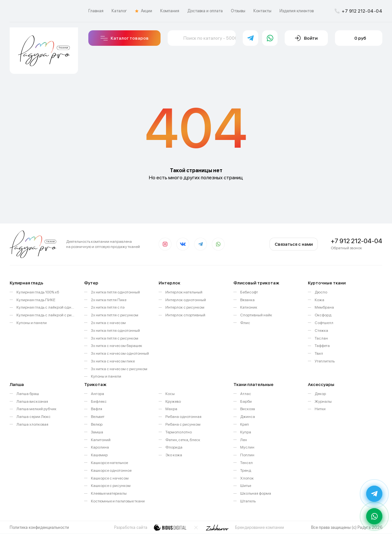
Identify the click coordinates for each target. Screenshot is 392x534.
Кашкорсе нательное (109, 463)
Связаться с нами (294, 244)
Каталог (119, 11)
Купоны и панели (32, 323)
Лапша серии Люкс (34, 417)
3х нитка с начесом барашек (117, 346)
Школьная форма (256, 493)
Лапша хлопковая (32, 424)
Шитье (246, 486)
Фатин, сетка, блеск (183, 440)
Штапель (248, 501)
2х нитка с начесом (108, 323)
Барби (246, 401)
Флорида (174, 447)
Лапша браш (28, 394)
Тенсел (246, 463)
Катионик (249, 307)
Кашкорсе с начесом (110, 478)
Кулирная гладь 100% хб (38, 292)
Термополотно (179, 432)
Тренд (246, 470)
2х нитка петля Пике (109, 300)
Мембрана (324, 307)
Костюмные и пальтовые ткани (118, 501)
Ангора (98, 394)
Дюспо (321, 292)
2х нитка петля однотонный (115, 292)
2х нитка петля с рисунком (115, 315)
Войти (306, 38)
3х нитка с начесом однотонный (120, 353)
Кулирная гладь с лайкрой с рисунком (45, 315)
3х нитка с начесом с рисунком (119, 369)
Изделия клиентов (297, 11)
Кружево (173, 401)
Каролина (100, 447)
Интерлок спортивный (185, 315)
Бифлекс (99, 401)
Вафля (97, 409)
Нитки (320, 409)
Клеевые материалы (109, 493)
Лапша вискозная (32, 401)
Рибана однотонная (183, 417)
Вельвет (98, 417)
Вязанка (247, 300)
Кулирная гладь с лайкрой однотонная (45, 307)
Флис (245, 323)
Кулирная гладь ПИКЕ (36, 300)
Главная (96, 11)
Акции (144, 11)
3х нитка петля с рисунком (115, 338)
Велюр (97, 424)
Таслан (321, 338)
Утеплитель (325, 361)
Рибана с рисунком (183, 424)
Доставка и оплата (205, 11)
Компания (170, 11)
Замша (97, 432)
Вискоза (248, 409)
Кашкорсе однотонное (111, 470)
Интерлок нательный (184, 292)
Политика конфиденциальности (39, 527)
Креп (245, 424)
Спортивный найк (256, 315)
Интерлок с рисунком (185, 307)
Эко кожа (174, 455)
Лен (244, 440)
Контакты (262, 11)
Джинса (248, 417)
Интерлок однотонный (186, 300)
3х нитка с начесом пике (113, 361)
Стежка (321, 331)
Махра (171, 409)
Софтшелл (324, 323)
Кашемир (99, 455)
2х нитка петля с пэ (108, 307)
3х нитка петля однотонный (115, 331)
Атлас (246, 394)
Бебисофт (249, 292)
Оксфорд (323, 315)
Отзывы (238, 11)
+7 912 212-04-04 (358, 11)
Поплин (247, 455)
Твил (319, 353)
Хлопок (247, 478)
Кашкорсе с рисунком (111, 486)
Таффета (322, 346)
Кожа (319, 300)
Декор (320, 394)
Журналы (323, 401)
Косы (170, 394)
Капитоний (101, 440)
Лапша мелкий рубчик (36, 409)
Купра (246, 432)
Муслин (247, 447)
